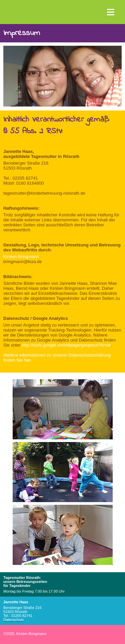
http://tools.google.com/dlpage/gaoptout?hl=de (66, 345)
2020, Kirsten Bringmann (25, 634)
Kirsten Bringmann (21, 257)
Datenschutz (13, 620)
